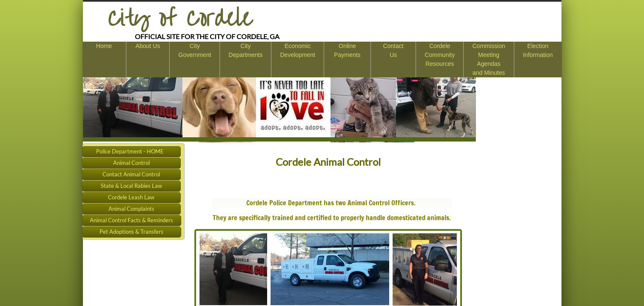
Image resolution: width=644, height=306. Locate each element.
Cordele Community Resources (440, 55)
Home (104, 46)
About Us (148, 46)
